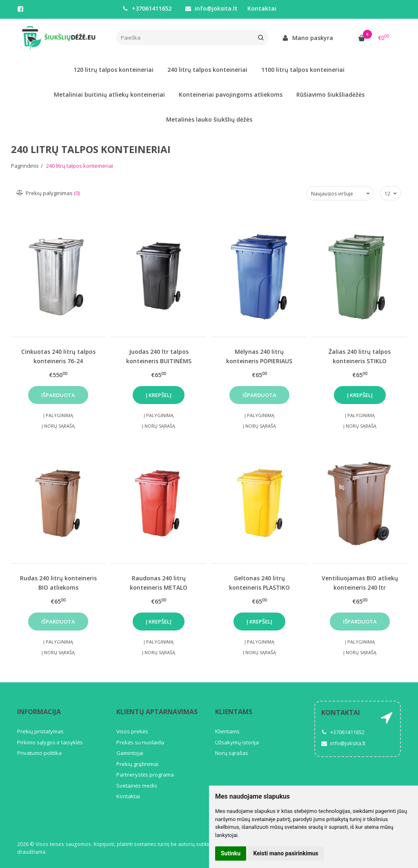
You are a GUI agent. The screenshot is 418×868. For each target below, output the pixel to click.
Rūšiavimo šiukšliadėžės (330, 94)
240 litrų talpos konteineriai (207, 70)
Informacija (39, 712)
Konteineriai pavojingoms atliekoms (231, 94)
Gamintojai (130, 753)
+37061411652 (147, 8)
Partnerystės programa (145, 775)
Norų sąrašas (232, 753)
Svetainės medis (137, 786)
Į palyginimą (58, 415)
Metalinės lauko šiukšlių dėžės (209, 119)
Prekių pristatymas (40, 731)
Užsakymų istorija (237, 742)
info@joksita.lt (211, 8)
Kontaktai (262, 8)
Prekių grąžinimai (137, 764)
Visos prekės (132, 731)
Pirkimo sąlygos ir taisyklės (50, 742)
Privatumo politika (39, 753)
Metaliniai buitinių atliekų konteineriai (109, 94)
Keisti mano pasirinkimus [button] (286, 853)
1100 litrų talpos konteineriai (303, 70)
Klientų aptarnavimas (157, 712)
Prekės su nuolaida (140, 742)
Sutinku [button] (231, 853)
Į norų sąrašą (58, 426)
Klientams (234, 712)
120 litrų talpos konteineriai (113, 70)
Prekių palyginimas (48, 193)
